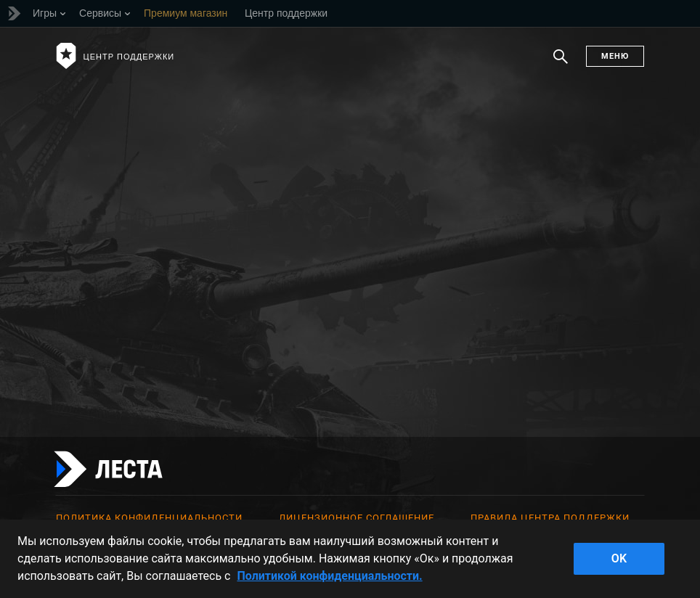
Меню (615, 56)
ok (619, 558)
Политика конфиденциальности (149, 518)
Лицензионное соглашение (357, 518)
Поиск (561, 64)
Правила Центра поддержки (550, 518)
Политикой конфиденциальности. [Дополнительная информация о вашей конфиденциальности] (329, 576)
